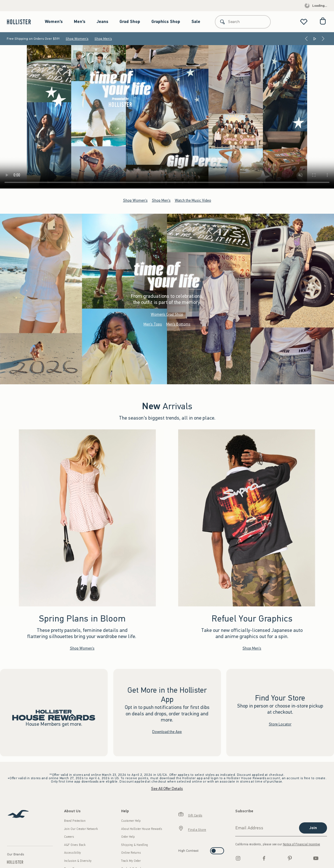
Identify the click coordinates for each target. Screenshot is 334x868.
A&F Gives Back (75, 845)
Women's (54, 22)
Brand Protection (75, 821)
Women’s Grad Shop (167, 314)
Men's (80, 22)
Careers (69, 837)
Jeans (102, 22)
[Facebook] (264, 858)
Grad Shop (130, 22)
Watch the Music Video (193, 200)
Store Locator (280, 724)
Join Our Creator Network (81, 829)
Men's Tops (153, 324)
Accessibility (72, 853)
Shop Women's (77, 39)
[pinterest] (290, 858)
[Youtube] (316, 858)
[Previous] (306, 39)
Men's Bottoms (178, 324)
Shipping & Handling (135, 845)
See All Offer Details (167, 789)
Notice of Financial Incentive (301, 844)
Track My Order (131, 861)
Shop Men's (103, 39)
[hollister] (22, 22)
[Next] (323, 39)
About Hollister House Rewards (142, 829)
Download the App (167, 732)
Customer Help (131, 821)
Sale (196, 22)
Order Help (128, 837)
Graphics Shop (166, 22)
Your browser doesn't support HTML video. (167, 117)
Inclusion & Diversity (78, 861)
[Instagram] (238, 858)
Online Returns (131, 853)
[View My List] (304, 22)
